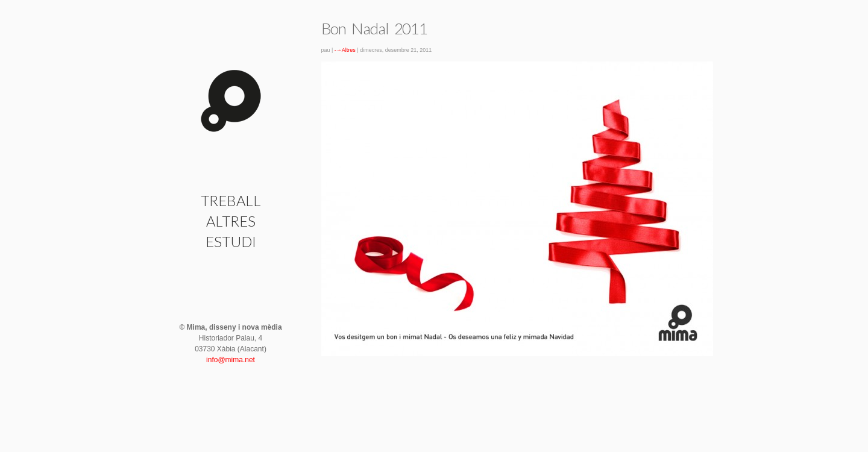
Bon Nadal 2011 (375, 28)
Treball (231, 200)
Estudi (231, 241)
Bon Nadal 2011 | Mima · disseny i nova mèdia (231, 101)
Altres (231, 221)
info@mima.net (231, 360)
